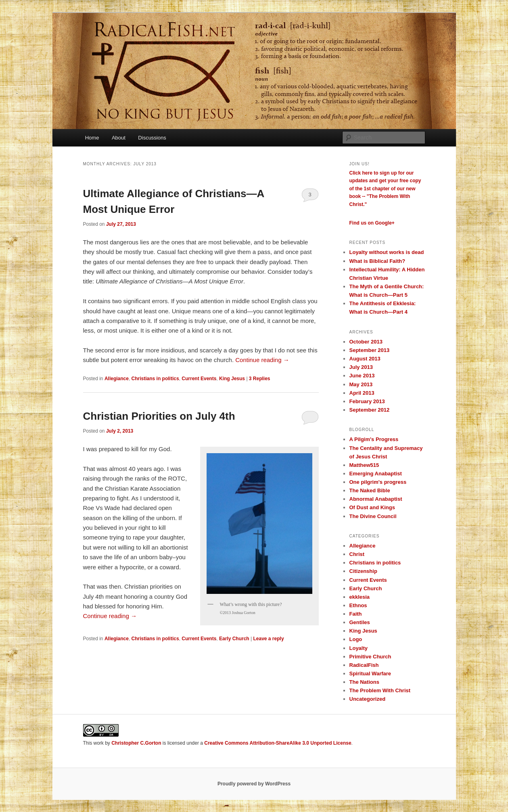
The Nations (364, 682)
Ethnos (358, 605)
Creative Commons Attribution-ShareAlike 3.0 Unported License (278, 743)
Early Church (234, 639)
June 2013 (362, 376)
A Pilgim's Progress (374, 439)
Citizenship (363, 571)
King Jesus (232, 379)
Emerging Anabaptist (376, 474)
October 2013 (366, 342)
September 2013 (370, 350)
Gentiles (360, 622)
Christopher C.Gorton (136, 743)
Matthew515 (364, 465)
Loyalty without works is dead (387, 252)
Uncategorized (368, 699)
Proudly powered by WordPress (254, 784)
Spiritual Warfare (370, 674)
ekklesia (360, 597)
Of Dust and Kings (372, 507)
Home (92, 138)
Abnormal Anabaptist (376, 499)
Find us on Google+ (372, 223)
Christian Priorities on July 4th (159, 416)
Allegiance (117, 379)
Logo (356, 639)
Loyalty (359, 648)
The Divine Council (373, 516)
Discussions (152, 138)
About (119, 138)
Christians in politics (155, 379)
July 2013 (361, 367)
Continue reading (262, 360)
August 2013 (365, 359)
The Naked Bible (370, 490)
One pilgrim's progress (378, 482)
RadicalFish (364, 665)
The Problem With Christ (380, 690)
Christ (357, 554)
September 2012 (370, 410)
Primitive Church (370, 657)
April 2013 (362, 393)
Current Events (199, 379)
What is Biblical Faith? (377, 261)
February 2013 (367, 401)
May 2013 (361, 384)
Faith (356, 614)
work (99, 743)
